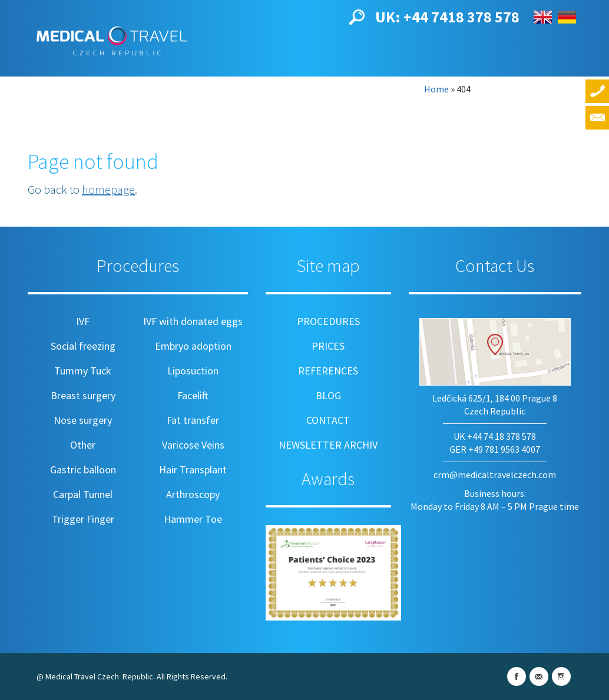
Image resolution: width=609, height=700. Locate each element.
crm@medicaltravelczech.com (495, 475)
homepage (108, 189)
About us (69, 80)
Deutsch (567, 17)
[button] (357, 16)
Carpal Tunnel (83, 494)
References (272, 80)
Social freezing (83, 346)
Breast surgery (83, 395)
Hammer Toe (193, 519)
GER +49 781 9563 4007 (495, 449)
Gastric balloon (83, 470)
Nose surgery (83, 420)
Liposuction (193, 371)
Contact (385, 80)
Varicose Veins (193, 445)
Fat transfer (193, 420)
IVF (83, 321)
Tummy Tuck (83, 371)
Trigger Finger (83, 519)
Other (83, 445)
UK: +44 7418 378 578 (447, 17)
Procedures (142, 80)
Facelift (193, 395)
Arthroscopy (193, 494)
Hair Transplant (193, 470)
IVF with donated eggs (193, 321)
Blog (332, 80)
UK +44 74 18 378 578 (495, 436)
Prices (208, 80)
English (543, 17)
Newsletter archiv (328, 445)
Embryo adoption (193, 346)
